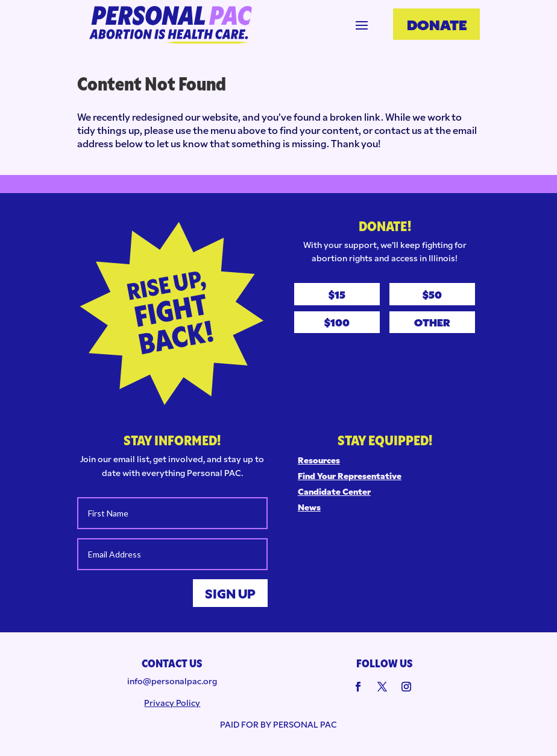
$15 (337, 294)
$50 (432, 294)
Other (432, 322)
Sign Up (230, 593)
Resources (319, 460)
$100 (337, 322)
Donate (437, 24)
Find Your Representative (350, 475)
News (309, 507)
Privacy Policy (172, 702)
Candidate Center (334, 491)
